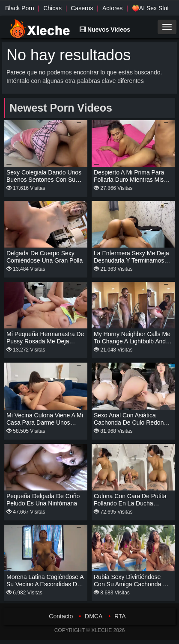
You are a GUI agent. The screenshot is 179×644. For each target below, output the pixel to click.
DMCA (94, 616)
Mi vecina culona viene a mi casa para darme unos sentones (45, 422)
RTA (120, 616)
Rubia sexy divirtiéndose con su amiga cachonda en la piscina (132, 584)
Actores (112, 8)
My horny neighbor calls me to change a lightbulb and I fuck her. (132, 341)
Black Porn (20, 8)
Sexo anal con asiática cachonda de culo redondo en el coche (132, 422)
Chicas (52, 8)
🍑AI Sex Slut (150, 8)
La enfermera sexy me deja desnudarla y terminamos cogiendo (131, 260)
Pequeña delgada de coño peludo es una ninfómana (43, 500)
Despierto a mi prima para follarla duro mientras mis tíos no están (129, 180)
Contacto (61, 616)
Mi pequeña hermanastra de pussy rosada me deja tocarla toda (45, 341)
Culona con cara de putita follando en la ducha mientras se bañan (130, 503)
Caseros (82, 8)
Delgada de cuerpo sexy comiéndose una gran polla (45, 257)
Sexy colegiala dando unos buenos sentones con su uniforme (44, 180)
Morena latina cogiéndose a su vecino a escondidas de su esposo (45, 584)
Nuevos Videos (105, 30)
